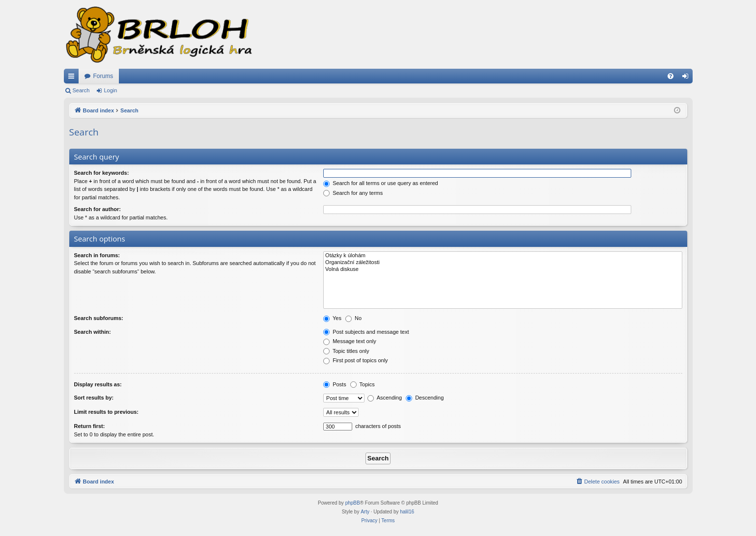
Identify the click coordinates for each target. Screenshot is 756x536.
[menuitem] (671, 76)
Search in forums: (97, 255)
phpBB (353, 503)
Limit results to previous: (106, 412)
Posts (335, 384)
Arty (365, 512)
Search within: (93, 332)
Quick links (73, 78)
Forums (103, 76)
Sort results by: (94, 398)
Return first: (90, 426)
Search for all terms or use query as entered (381, 183)
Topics (363, 384)
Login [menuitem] (687, 78)
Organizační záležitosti (503, 263)
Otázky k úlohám (503, 256)
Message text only (350, 341)
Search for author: (98, 209)
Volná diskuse (503, 269)
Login (110, 90)
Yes (332, 318)
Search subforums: (99, 318)
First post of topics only (356, 360)
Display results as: (98, 384)
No (353, 318)
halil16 (407, 512)
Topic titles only (346, 351)
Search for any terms (353, 193)
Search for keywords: (102, 173)
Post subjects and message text (366, 332)
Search (81, 90)
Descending (425, 398)
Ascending (385, 398)
